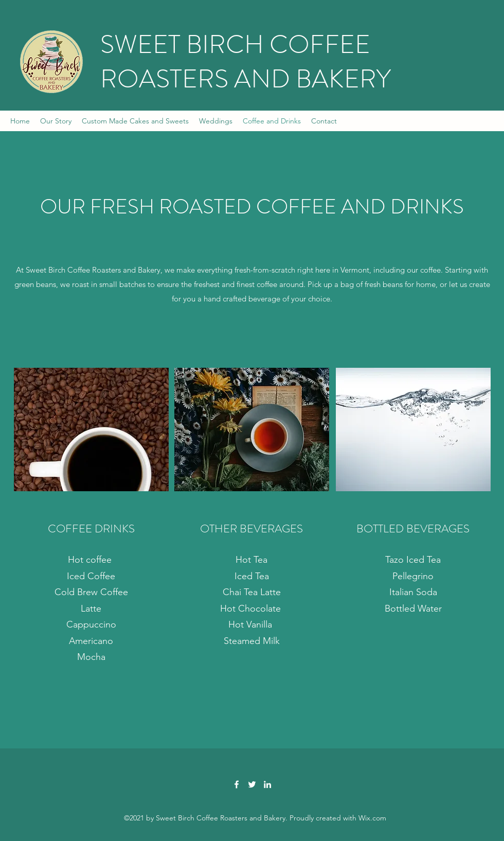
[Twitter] (252, 784)
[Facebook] (237, 784)
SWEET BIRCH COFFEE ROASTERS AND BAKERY (246, 62)
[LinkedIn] (267, 784)
